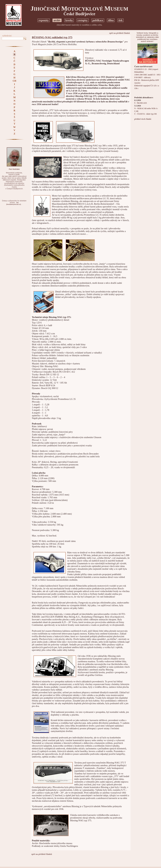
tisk (121, 20)
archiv (57, 20)
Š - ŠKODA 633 (140, 103)
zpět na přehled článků (120, 33)
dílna (111, 20)
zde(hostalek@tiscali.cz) (14, 203)
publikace (98, 20)
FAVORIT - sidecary (142, 78)
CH (14, 81)
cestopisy (83, 20)
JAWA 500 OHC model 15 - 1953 (147, 75)
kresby (69, 20)
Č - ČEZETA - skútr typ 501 (146, 114)
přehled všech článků (143, 119)
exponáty (44, 20)
